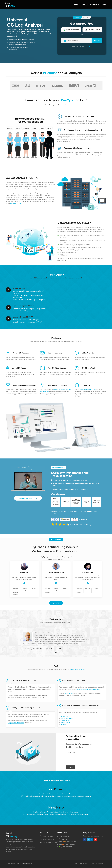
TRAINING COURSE (59, 467)
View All (56, 603)
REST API (39, 322)
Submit (70, 767)
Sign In (104, 4)
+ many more (83, 519)
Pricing (77, 4)
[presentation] (80, 760)
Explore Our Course (28, 498)
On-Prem (86, 17)
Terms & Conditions (65, 836)
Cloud (77, 17)
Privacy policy (63, 839)
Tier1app (82, 863)
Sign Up (97, 41)
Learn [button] (85, 4)
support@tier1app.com (78, 669)
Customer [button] (95, 4)
